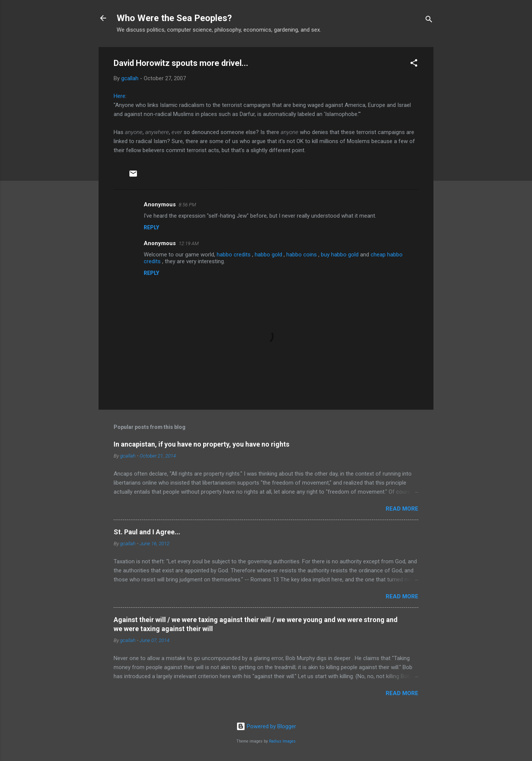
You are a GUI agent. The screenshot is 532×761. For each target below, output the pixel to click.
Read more (402, 509)
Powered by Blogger (266, 726)
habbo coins (302, 255)
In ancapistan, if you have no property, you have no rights (201, 444)
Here (119, 96)
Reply (151, 227)
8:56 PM (187, 205)
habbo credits (234, 255)
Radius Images (282, 741)
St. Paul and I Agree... (147, 532)
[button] (414, 64)
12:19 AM (189, 243)
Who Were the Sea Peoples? (174, 18)
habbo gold (269, 255)
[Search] (429, 21)
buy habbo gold (340, 255)
